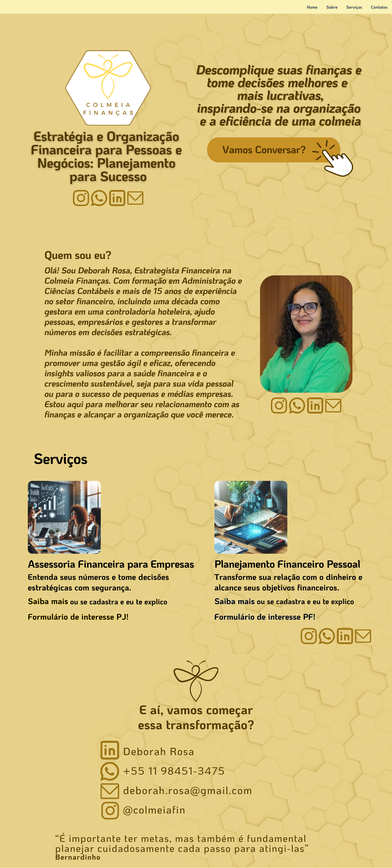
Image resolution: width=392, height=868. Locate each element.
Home (312, 7)
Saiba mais (48, 601)
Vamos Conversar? (264, 149)
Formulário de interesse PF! (265, 617)
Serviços (354, 7)
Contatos (379, 7)
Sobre (332, 7)
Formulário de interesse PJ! (78, 617)
